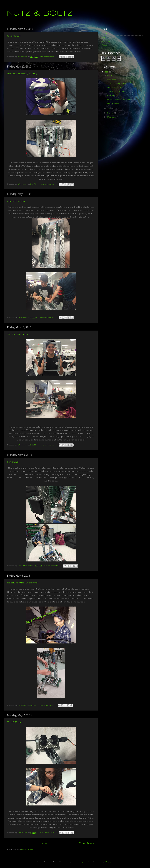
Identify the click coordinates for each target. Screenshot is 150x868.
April (110, 109)
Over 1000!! (14, 36)
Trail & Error (15, 722)
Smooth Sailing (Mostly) (22, 74)
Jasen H (105, 45)
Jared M (106, 41)
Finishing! (13, 462)
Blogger (109, 862)
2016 (107, 72)
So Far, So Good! (18, 334)
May (110, 75)
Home (43, 843)
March (111, 113)
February (112, 117)
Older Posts (87, 843)
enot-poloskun (84, 862)
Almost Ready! (16, 201)
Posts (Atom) (28, 849)
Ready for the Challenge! (23, 583)
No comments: (48, 57)
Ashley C (106, 37)
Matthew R (107, 34)
